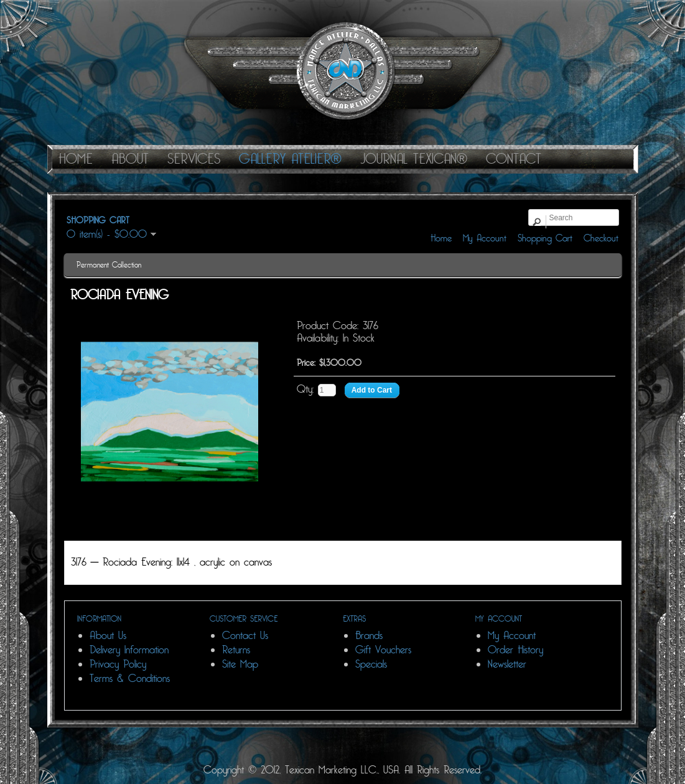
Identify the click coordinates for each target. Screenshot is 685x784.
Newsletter (507, 664)
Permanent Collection (109, 265)
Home (441, 238)
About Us (108, 636)
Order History (515, 650)
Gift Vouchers (383, 650)
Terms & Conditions (130, 679)
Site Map (240, 664)
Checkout (601, 238)
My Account (485, 238)
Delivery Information (129, 650)
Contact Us (245, 636)
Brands (369, 636)
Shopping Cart (545, 238)
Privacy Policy (118, 664)
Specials (371, 664)
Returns (236, 650)
